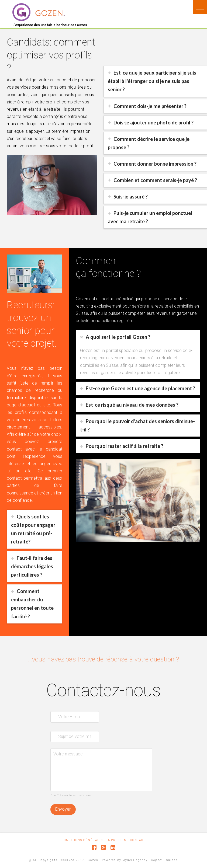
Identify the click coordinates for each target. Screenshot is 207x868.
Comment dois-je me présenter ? (150, 106)
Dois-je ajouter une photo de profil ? (153, 123)
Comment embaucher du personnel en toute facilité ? (32, 604)
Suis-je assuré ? (131, 197)
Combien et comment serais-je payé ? (155, 180)
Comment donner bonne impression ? (155, 164)
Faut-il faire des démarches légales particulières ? (32, 566)
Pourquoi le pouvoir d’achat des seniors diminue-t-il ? (137, 425)
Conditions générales (83, 840)
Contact (138, 840)
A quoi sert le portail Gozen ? (118, 337)
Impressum (117, 840)
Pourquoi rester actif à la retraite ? (125, 446)
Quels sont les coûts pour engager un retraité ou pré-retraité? (33, 529)
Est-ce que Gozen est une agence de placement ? (140, 388)
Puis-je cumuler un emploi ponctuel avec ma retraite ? (150, 217)
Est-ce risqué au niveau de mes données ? (132, 405)
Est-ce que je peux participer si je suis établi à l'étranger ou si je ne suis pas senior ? (152, 81)
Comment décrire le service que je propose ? (149, 143)
